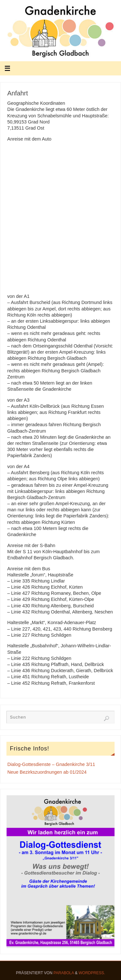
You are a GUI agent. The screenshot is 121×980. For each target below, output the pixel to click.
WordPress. (92, 973)
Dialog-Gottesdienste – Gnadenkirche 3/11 (51, 764)
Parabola (64, 973)
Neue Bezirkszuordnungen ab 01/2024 (47, 772)
